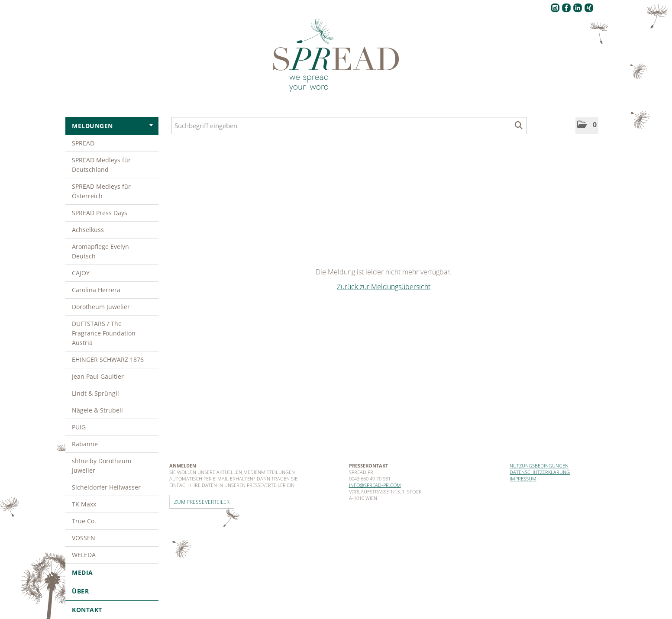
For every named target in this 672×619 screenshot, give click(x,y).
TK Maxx (84, 504)
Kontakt (87, 610)
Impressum (523, 479)
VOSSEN (84, 538)
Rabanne (85, 444)
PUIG (79, 427)
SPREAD (83, 143)
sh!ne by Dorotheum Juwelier (102, 466)
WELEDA (84, 555)
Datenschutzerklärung (540, 472)
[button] (587, 125)
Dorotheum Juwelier (101, 307)
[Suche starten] (519, 126)
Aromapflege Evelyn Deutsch (100, 251)
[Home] (336, 56)
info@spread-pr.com (375, 485)
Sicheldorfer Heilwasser (106, 487)
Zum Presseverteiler (202, 502)
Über (112, 591)
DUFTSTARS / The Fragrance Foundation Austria (104, 333)
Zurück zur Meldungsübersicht (384, 287)
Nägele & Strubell (97, 410)
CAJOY (81, 273)
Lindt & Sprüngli (95, 393)
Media (112, 572)
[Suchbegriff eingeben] (349, 126)
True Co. (84, 521)
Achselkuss (88, 230)
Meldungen (112, 126)
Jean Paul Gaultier (98, 376)
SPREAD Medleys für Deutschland (101, 165)
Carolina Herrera (96, 290)
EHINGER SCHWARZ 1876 (108, 359)
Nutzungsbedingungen (539, 466)
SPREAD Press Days (100, 213)
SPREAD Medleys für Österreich (101, 191)
